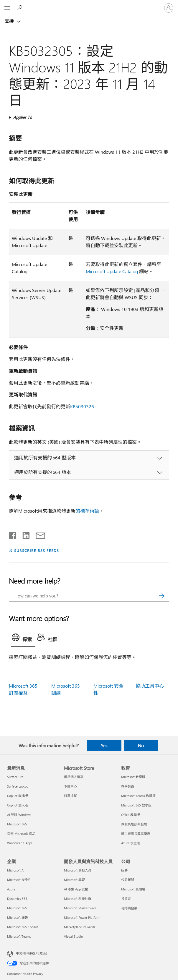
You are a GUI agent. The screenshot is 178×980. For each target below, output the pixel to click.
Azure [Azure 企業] (11, 889)
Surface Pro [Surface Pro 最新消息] (15, 777)
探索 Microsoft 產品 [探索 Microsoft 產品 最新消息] (21, 834)
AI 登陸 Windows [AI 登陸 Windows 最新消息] (19, 815)
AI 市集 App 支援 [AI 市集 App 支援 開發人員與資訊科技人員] (76, 889)
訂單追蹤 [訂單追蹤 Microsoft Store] (70, 796)
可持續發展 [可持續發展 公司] (129, 908)
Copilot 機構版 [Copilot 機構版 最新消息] (18, 796)
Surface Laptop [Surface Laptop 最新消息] (18, 786)
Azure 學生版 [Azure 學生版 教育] (131, 843)
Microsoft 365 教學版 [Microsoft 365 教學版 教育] (136, 805)
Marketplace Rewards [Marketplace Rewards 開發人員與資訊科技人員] (80, 927)
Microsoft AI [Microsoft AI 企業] (16, 870)
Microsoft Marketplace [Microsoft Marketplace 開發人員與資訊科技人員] (80, 908)
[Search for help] (21, 8)
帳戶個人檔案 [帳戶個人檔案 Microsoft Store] (74, 777)
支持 (10, 21)
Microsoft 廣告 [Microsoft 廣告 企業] (18, 917)
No (141, 746)
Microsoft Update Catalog (112, 271)
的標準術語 (87, 511)
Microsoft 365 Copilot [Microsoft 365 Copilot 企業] (23, 927)
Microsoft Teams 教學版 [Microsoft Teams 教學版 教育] (138, 796)
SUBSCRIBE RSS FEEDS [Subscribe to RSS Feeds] (37, 550)
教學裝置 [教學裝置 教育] (128, 786)
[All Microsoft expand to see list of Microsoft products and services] (7, 8)
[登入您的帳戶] (169, 8)
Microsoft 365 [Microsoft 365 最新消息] (17, 824)
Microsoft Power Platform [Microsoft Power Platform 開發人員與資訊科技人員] (82, 917)
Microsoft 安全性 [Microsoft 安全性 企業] (19, 880)
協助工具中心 (150, 686)
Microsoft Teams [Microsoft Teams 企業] (19, 936)
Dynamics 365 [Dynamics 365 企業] (17, 899)
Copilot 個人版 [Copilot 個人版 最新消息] (18, 805)
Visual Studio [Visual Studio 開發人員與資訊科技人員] (73, 936)
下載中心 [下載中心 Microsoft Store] (70, 786)
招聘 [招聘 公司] (124, 870)
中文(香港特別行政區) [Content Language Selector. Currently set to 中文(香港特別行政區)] (31, 953)
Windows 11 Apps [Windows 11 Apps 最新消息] (20, 843)
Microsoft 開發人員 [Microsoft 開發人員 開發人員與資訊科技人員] (78, 870)
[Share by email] (38, 534)
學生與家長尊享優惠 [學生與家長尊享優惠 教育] (136, 834)
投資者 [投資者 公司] (126, 899)
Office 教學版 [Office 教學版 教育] (131, 815)
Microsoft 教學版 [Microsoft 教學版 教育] (133, 777)
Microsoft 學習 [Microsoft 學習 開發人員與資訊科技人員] (74, 880)
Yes (104, 746)
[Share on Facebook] (13, 534)
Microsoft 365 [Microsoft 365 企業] (17, 908)
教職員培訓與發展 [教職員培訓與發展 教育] (134, 824)
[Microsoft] (89, 4)
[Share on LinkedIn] (24, 534)
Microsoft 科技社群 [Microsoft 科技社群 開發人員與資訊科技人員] (78, 899)
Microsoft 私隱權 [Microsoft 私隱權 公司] (133, 889)
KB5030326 (82, 406)
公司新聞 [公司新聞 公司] (128, 880)
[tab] (23, 639)
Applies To (23, 117)
